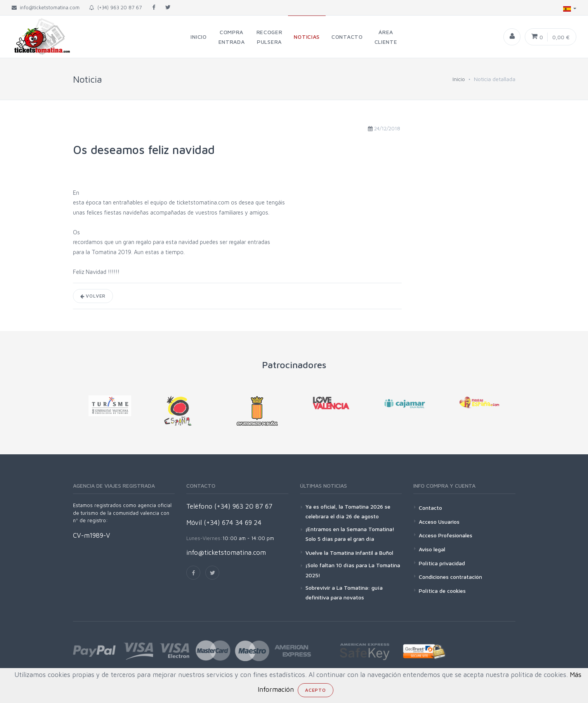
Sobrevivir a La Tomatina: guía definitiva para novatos (344, 592)
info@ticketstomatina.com (226, 552)
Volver (93, 296)
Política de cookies (442, 591)
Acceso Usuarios (439, 522)
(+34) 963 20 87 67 (115, 7)
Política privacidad (442, 563)
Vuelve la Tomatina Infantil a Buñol (349, 553)
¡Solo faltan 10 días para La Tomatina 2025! (353, 570)
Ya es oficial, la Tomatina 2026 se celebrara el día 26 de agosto (348, 511)
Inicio (459, 79)
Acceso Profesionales (446, 535)
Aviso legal (432, 549)
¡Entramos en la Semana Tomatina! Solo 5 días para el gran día (350, 534)
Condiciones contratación (450, 577)
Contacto (430, 508)
